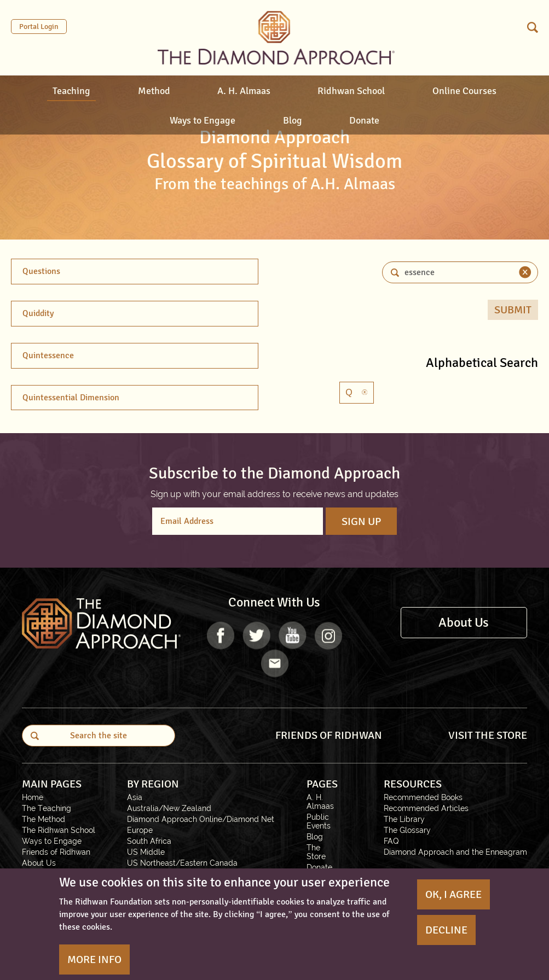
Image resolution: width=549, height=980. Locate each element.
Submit (513, 310)
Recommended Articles (426, 808)
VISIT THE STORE (488, 735)
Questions (41, 271)
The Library (404, 819)
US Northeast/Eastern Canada (182, 863)
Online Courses (464, 91)
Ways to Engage (203, 120)
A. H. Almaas (244, 91)
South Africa (149, 841)
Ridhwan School (351, 91)
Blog (293, 120)
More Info (94, 959)
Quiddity (38, 313)
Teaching (71, 91)
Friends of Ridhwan (56, 852)
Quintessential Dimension (71, 398)
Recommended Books (423, 797)
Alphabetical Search (482, 363)
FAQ (391, 841)
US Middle (146, 852)
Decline (446, 930)
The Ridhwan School (59, 830)
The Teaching (47, 808)
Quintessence (48, 355)
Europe (140, 830)
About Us (464, 622)
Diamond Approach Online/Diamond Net (201, 819)
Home (33, 797)
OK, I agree (453, 894)
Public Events (319, 821)
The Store (316, 852)
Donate (364, 120)
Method (154, 91)
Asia (135, 797)
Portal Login (39, 27)
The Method (44, 819)
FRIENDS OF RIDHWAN (329, 735)
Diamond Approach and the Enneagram (455, 852)
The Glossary (407, 830)
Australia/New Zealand (169, 808)
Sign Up (361, 521)
